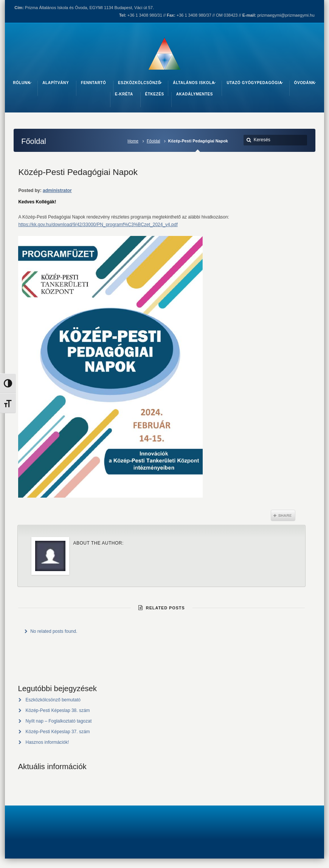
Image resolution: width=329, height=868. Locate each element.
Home (133, 141)
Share (283, 515)
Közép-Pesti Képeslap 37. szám (58, 732)
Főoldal (153, 141)
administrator (57, 190)
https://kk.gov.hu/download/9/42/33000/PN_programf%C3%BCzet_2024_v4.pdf (98, 225)
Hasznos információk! (47, 742)
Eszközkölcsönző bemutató (53, 700)
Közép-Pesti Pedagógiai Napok (78, 172)
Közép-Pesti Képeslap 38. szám (58, 710)
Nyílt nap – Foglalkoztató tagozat (59, 721)
